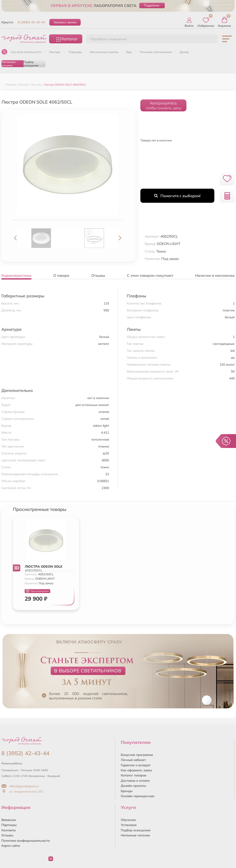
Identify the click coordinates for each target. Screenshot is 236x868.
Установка (129, 825)
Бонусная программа (137, 755)
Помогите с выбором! (177, 196)
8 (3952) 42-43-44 (31, 22)
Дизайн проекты (133, 786)
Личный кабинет (133, 760)
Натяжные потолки (9, 64)
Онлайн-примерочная (138, 796)
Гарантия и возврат (136, 765)
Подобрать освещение (109, 39)
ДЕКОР (184, 52)
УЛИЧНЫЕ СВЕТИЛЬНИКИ (156, 52)
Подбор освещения (31, 64)
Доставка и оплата (135, 780)
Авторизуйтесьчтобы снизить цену (163, 105)
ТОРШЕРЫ (75, 52)
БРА (129, 52)
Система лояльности (26, 52)
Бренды (127, 791)
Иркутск (7, 22)
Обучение (128, 820)
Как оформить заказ (136, 770)
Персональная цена (37, 591)
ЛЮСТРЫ (55, 52)
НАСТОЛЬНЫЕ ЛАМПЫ (104, 52)
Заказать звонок (65, 22)
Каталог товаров (134, 775)
